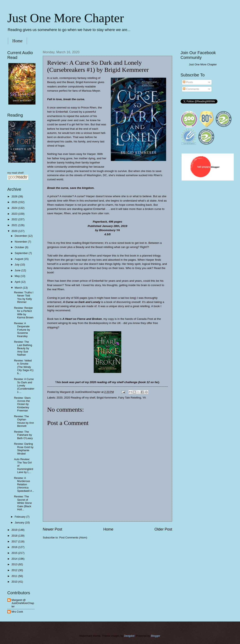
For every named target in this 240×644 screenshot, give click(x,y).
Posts (188, 82)
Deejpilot (129, 636)
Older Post (163, 529)
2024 (15, 208)
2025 (15, 202)
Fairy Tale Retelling (129, 398)
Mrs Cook (17, 612)
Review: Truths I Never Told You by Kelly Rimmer (24, 297)
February (20, 517)
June (18, 270)
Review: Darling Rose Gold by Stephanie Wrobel (24, 449)
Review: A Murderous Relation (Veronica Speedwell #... (24, 484)
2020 (60, 398)
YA (144, 398)
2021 (15, 225)
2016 (15, 547)
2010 (15, 582)
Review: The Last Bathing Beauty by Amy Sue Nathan (23, 348)
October (20, 247)
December (21, 236)
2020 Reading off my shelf (80, 398)
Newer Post (52, 529)
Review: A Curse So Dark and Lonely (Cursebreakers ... (24, 386)
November (21, 242)
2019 (15, 530)
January (20, 523)
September (22, 253)
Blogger (155, 636)
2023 (15, 214)
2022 (15, 219)
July (17, 265)
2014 (15, 559)
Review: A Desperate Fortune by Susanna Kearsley (22, 330)
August (19, 259)
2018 (15, 536)
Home (17, 41)
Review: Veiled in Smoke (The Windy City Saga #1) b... (24, 367)
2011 (15, 576)
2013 (15, 564)
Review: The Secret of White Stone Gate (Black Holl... (23, 503)
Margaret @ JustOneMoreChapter (23, 603)
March (19, 288)
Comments (191, 89)
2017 (15, 541)
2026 (15, 196)
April (18, 282)
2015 (15, 553)
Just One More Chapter (66, 18)
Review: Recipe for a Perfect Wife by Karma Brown (24, 313)
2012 (15, 570)
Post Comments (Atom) (73, 537)
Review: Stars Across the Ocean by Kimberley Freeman (22, 404)
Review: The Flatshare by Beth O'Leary (23, 435)
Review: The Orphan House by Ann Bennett (24, 421)
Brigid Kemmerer (107, 398)
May (18, 276)
